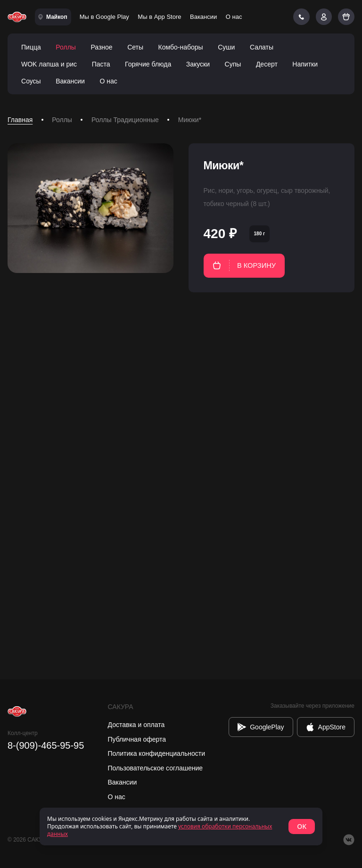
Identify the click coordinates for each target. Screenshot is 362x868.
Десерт (267, 64)
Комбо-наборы (181, 47)
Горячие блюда (148, 64)
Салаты (262, 47)
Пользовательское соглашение (156, 768)
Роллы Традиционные (125, 120)
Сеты (135, 47)
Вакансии (203, 17)
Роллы (66, 47)
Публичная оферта (137, 739)
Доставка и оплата (136, 725)
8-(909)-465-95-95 (46, 745)
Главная (20, 120)
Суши (226, 47)
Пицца (31, 47)
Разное (101, 47)
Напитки (305, 64)
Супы (233, 64)
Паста (101, 64)
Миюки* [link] (190, 120)
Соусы (31, 81)
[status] (181, 827)
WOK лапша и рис (49, 64)
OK (302, 826)
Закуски (198, 64)
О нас (234, 17)
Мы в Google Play (104, 17)
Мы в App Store (159, 17)
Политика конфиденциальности (157, 753)
